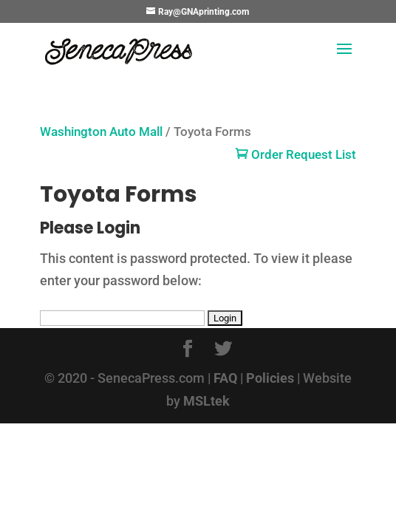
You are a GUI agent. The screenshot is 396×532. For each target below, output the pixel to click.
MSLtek (206, 401)
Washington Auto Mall (101, 132)
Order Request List (296, 155)
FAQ (225, 378)
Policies (270, 378)
